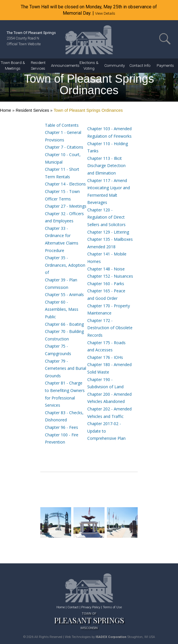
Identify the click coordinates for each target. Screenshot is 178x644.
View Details (105, 13)
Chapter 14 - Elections (65, 184)
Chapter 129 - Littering (108, 232)
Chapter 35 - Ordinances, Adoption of (65, 265)
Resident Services (32, 110)
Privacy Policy (91, 607)
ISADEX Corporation (111, 637)
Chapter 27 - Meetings (66, 206)
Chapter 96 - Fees (61, 427)
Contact (73, 607)
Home (5, 110)
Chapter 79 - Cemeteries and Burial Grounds (66, 368)
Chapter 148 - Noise (106, 269)
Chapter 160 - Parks (106, 284)
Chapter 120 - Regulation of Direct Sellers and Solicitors (106, 217)
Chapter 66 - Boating (64, 324)
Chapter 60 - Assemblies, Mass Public (62, 309)
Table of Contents (62, 125)
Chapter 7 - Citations (64, 147)
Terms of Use (112, 607)
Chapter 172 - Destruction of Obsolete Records (110, 328)
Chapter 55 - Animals (64, 294)
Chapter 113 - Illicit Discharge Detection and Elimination (106, 166)
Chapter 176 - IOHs (105, 357)
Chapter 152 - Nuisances (110, 276)
